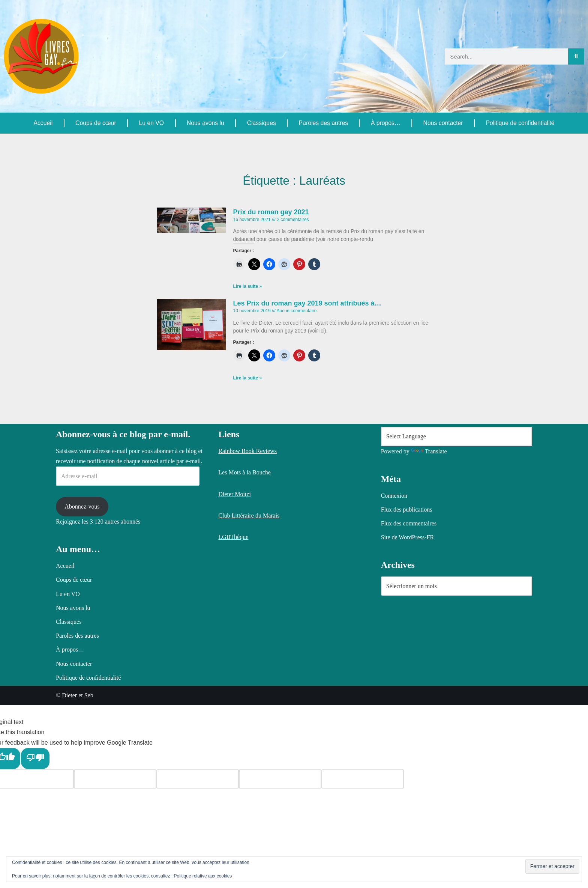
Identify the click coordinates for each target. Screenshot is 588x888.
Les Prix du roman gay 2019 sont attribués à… (307, 304)
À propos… (385, 123)
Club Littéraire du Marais (249, 699)
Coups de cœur (96, 123)
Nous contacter (443, 123)
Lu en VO (151, 123)
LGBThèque (233, 720)
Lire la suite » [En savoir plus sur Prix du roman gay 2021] (248, 287)
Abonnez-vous (82, 690)
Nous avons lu (205, 123)
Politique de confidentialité (520, 123)
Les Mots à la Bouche (244, 655)
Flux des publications (407, 693)
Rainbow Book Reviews (247, 634)
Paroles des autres (323, 123)
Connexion (394, 678)
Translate (429, 634)
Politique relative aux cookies (203, 876)
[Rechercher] (576, 56)
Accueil (43, 123)
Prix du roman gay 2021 (271, 212)
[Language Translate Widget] (457, 619)
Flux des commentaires (409, 707)
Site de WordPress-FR (408, 720)
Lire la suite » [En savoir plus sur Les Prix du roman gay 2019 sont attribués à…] (248, 379)
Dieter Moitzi (235, 677)
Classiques (261, 123)
